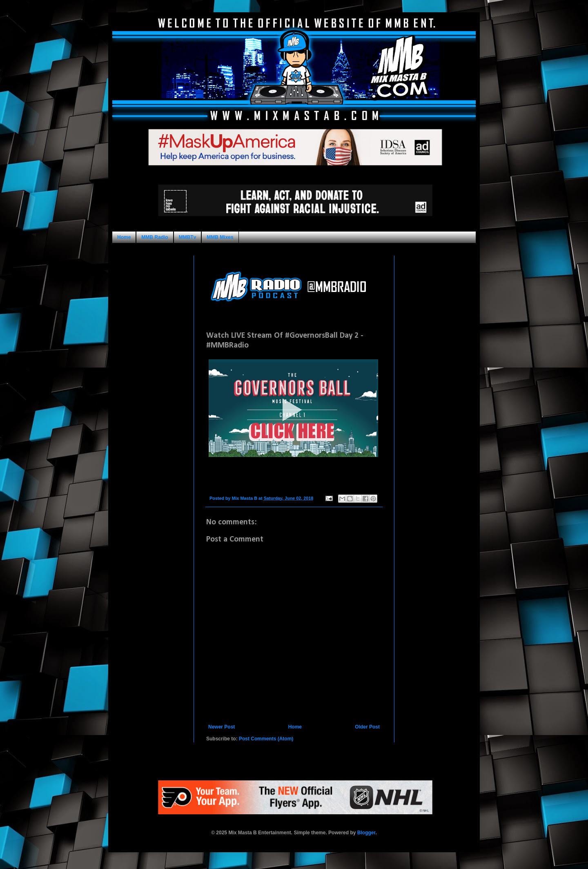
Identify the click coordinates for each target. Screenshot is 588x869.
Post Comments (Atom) (266, 739)
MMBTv (188, 237)
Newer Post (222, 727)
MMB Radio (155, 237)
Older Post (367, 727)
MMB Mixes (220, 237)
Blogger (366, 833)
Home (124, 237)
